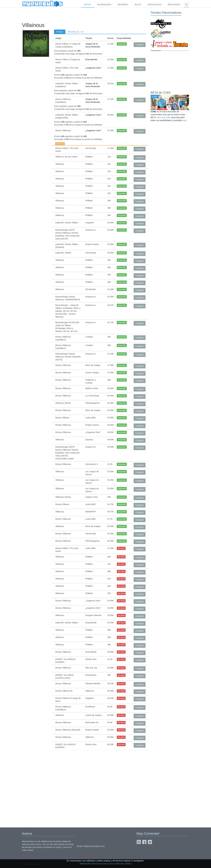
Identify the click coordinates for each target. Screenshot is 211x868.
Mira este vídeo (164, 117)
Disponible (122, 44)
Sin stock (121, 548)
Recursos (174, 4)
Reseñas (123, 4)
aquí (184, 120)
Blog (138, 4)
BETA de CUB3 (161, 93)
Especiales (154, 4)
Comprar (139, 45)
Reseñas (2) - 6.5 (76, 32)
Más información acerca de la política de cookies (109, 864)
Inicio (87, 4)
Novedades (104, 4)
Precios (60, 32)
